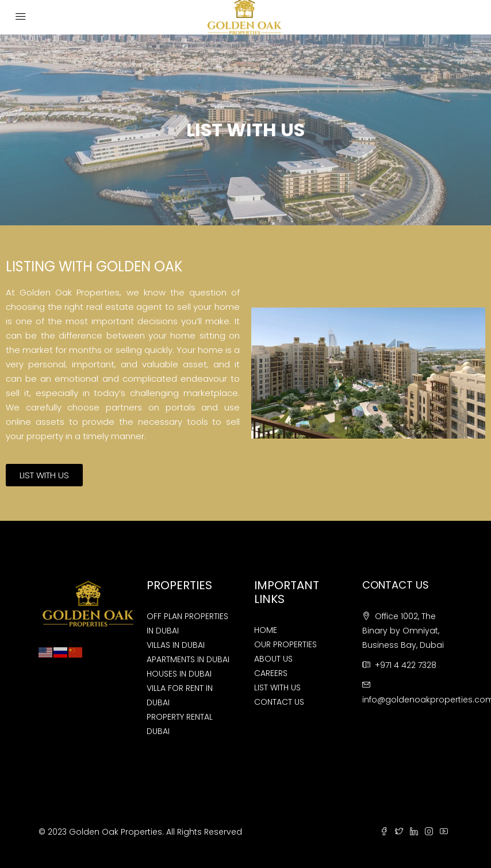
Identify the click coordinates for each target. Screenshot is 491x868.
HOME (266, 630)
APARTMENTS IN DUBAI (188, 659)
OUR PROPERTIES (285, 644)
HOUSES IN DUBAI (179, 674)
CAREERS (271, 673)
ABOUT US (273, 659)
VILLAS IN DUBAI (176, 645)
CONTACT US (279, 702)
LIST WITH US (277, 688)
